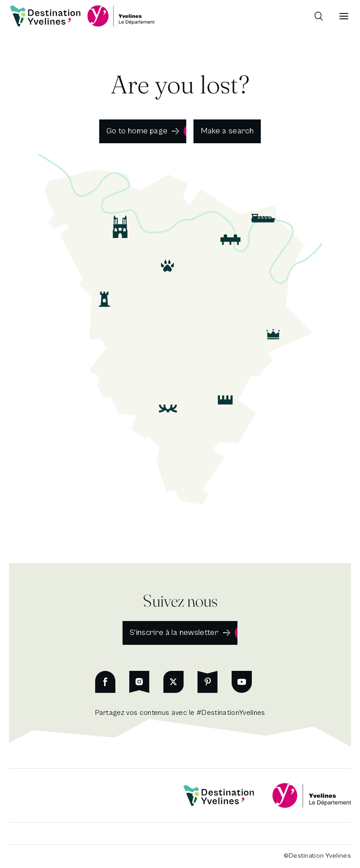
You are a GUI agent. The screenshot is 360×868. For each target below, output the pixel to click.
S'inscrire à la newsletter (174, 632)
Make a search (227, 131)
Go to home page (137, 131)
